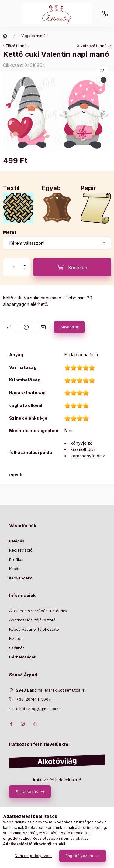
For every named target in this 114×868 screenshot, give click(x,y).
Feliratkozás (27, 791)
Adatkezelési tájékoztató (32, 620)
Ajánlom (43, 327)
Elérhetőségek (23, 657)
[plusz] (25, 265)
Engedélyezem (79, 856)
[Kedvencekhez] (102, 71)
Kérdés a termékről (26, 327)
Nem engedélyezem (33, 856)
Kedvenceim (21, 578)
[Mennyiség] (14, 267)
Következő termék (92, 46)
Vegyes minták (35, 36)
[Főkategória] (5, 36)
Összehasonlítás (9, 327)
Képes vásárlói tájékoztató (34, 629)
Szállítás (17, 648)
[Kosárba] (72, 267)
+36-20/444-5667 (105, 14)
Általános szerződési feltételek (38, 611)
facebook (11, 724)
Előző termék (17, 46)
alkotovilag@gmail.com (38, 709)
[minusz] (25, 269)
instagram (23, 724)
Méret (10, 232)
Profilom (17, 559)
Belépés (17, 541)
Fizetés (16, 638)
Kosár (14, 569)
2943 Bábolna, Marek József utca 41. (51, 690)
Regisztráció (21, 550)
